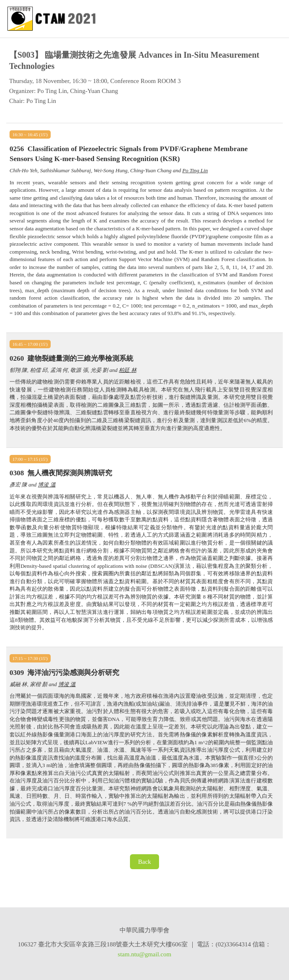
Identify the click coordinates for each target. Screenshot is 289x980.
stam (124, 954)
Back (145, 862)
